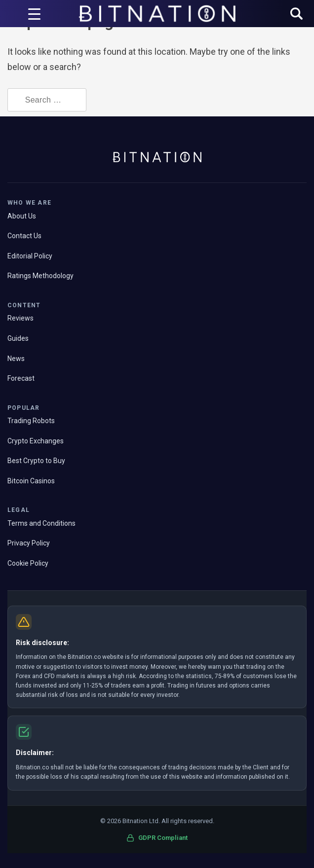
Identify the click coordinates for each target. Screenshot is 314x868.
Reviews (20, 318)
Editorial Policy (30, 256)
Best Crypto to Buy (36, 461)
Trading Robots (31, 421)
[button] (296, 15)
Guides (18, 338)
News (16, 359)
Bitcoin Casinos (31, 481)
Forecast (21, 378)
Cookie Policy (28, 563)
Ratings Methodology (40, 276)
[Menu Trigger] (34, 14)
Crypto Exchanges (36, 441)
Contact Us (24, 236)
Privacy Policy (29, 543)
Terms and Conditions (41, 523)
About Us (22, 216)
